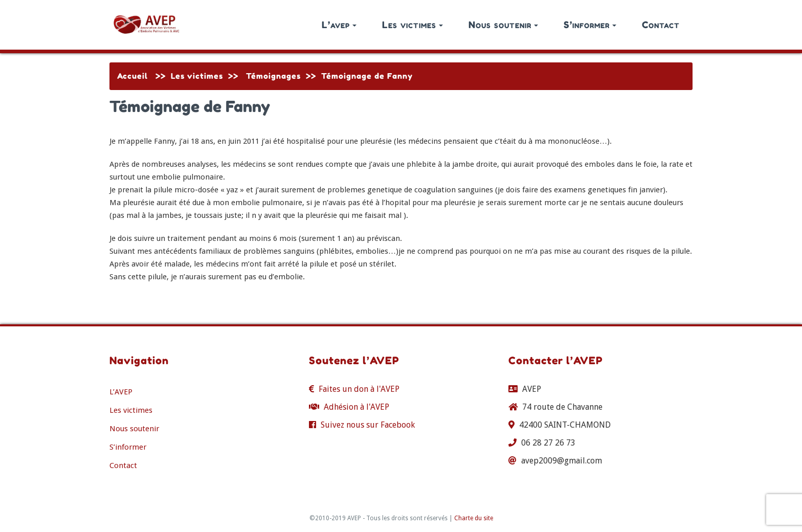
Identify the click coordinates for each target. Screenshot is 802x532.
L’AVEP (121, 392)
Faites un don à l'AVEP (359, 389)
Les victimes (413, 25)
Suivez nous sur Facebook (368, 425)
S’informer (590, 25)
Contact (661, 25)
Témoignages (273, 76)
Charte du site (474, 518)
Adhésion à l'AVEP (357, 407)
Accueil (132, 76)
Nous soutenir (503, 25)
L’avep (339, 25)
